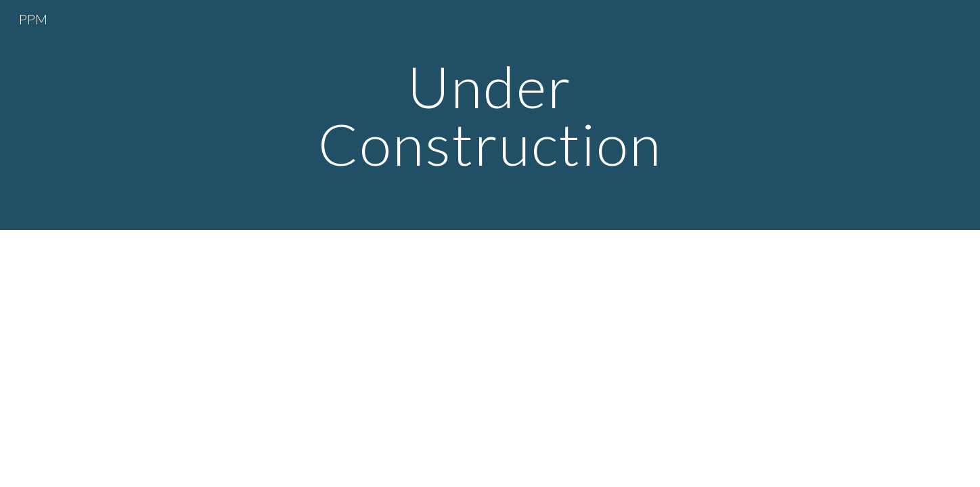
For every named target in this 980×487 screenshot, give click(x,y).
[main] (490, 115)
